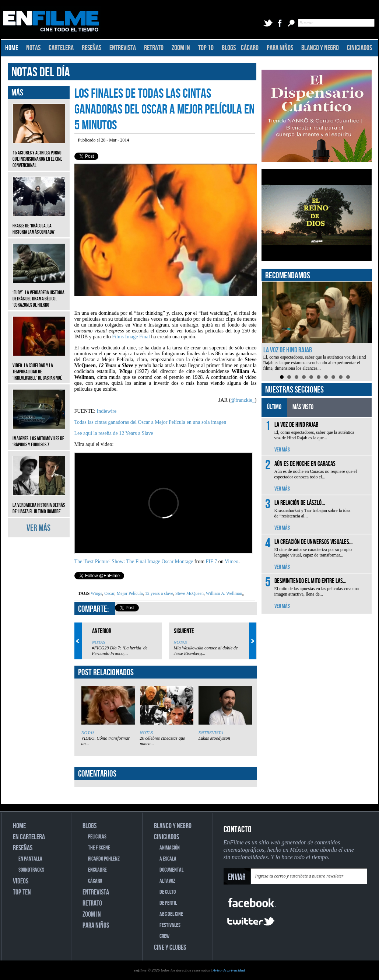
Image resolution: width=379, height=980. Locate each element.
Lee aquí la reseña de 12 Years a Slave (114, 433)
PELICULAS (97, 837)
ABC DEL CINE (171, 914)
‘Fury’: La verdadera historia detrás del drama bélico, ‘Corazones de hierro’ (39, 293)
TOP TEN (22, 892)
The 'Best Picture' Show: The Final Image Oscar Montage (134, 562)
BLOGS (229, 48)
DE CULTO (168, 892)
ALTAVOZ (167, 881)
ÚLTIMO (274, 407)
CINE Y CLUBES (170, 948)
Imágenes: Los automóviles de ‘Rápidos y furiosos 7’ (39, 436)
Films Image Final (131, 337)
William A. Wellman (223, 593)
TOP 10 (206, 48)
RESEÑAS (92, 48)
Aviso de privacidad (229, 970)
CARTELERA (61, 48)
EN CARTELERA (29, 837)
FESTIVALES (170, 925)
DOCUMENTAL (171, 870)
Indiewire (107, 411)
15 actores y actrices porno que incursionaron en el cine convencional (39, 154)
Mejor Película (129, 593)
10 (348, 377)
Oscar (109, 593)
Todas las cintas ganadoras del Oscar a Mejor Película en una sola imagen (150, 422)
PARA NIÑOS (280, 48)
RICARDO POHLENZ (104, 859)
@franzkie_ (243, 400)
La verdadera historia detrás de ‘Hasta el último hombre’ (39, 503)
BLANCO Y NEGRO (320, 48)
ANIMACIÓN (170, 848)
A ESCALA (168, 859)
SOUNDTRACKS (31, 870)
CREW (164, 936)
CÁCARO (250, 48)
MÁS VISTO (303, 407)
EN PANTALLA (30, 859)
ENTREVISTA (123, 48)
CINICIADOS (359, 48)
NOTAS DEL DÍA (41, 72)
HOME (12, 48)
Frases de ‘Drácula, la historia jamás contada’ (39, 223)
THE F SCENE (99, 848)
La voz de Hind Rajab (288, 350)
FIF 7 (212, 562)
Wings (96, 593)
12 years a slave (159, 593)
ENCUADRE (97, 870)
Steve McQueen (189, 593)
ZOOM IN (181, 48)
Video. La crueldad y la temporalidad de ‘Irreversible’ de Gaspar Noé (39, 366)
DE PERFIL (168, 903)
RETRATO (154, 48)
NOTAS (33, 48)
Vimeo (231, 562)
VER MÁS (38, 528)
